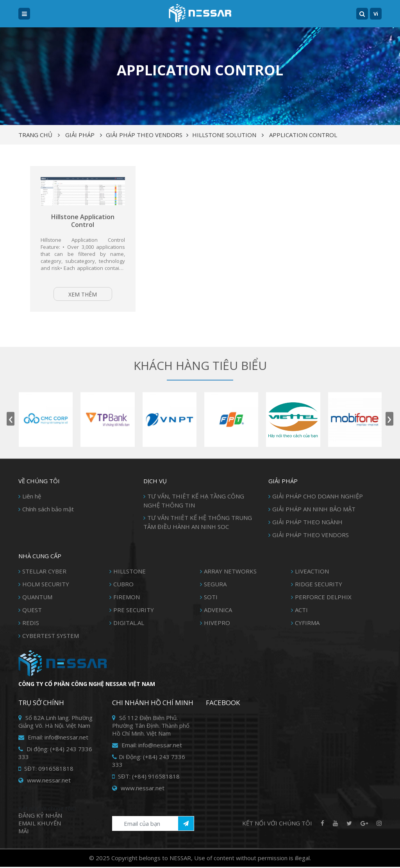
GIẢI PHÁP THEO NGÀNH (307, 523)
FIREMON (127, 598)
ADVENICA (218, 611)
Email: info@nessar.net (53, 738)
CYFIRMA (307, 624)
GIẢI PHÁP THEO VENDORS (144, 135)
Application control (303, 135)
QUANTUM (37, 598)
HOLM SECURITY (46, 585)
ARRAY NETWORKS (230, 572)
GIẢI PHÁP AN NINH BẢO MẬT (314, 510)
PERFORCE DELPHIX (323, 598)
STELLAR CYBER (44, 572)
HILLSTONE (129, 572)
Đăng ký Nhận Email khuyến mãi (40, 824)
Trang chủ (35, 135)
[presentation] (11, 420)
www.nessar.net (45, 781)
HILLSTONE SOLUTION (224, 135)
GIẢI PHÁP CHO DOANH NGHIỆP (318, 497)
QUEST (32, 611)
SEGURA (215, 585)
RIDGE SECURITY (319, 585)
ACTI (301, 611)
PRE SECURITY (134, 611)
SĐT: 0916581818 (46, 770)
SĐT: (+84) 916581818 (146, 777)
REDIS (31, 624)
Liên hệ (32, 497)
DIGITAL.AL (129, 624)
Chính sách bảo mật (48, 510)
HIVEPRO (217, 624)
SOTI (211, 598)
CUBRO (123, 585)
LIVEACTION (312, 572)
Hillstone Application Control (83, 221)
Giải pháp (80, 135)
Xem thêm (83, 295)
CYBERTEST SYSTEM (51, 637)
